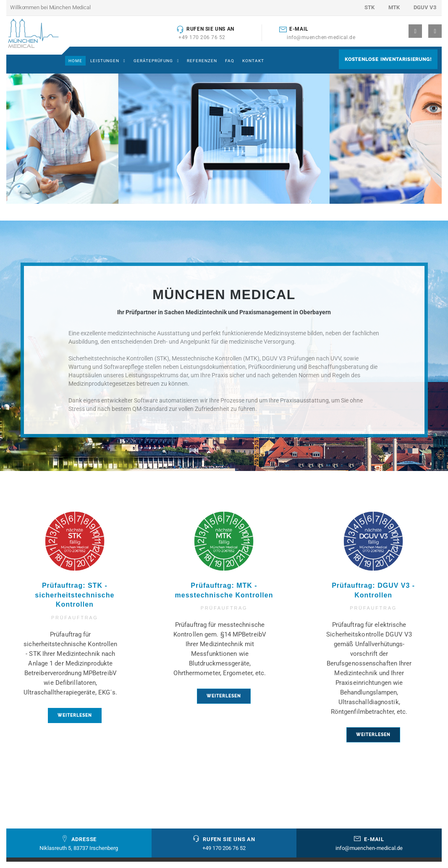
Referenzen (202, 61)
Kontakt (253, 61)
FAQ (230, 61)
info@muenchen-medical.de (321, 37)
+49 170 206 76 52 (202, 37)
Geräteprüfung (153, 61)
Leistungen (105, 61)
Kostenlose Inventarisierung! (388, 59)
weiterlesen (75, 715)
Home (75, 61)
